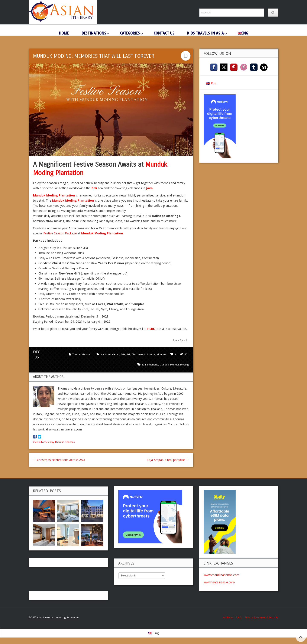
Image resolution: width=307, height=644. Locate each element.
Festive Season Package (60, 233)
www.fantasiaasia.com (219, 582)
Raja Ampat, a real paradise (168, 460)
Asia (123, 354)
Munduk (161, 354)
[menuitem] (243, 33)
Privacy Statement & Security (261, 617)
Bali (128, 354)
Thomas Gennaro (82, 354)
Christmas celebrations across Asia (59, 460)
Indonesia (150, 354)
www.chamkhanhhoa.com (222, 575)
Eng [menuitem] (214, 83)
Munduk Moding (179, 365)
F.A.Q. (239, 617)
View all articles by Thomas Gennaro (54, 442)
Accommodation (110, 354)
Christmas (137, 354)
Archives (229, 617)
